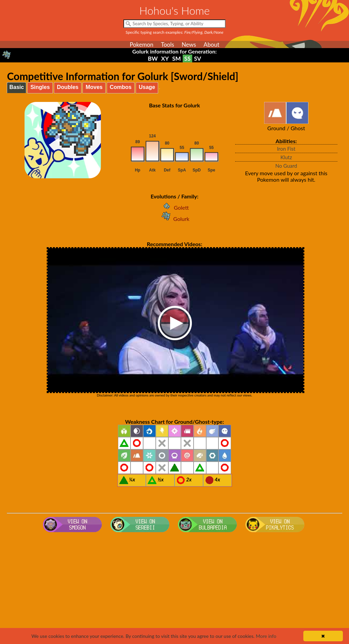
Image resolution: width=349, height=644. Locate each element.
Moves (94, 87)
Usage (147, 87)
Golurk (174, 219)
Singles (40, 87)
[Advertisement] (175, 589)
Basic (17, 87)
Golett (174, 207)
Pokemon (141, 44)
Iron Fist (286, 149)
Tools (168, 44)
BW (153, 58)
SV (198, 58)
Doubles (68, 87)
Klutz (286, 157)
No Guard (286, 166)
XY (165, 58)
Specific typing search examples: (175, 32)
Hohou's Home (175, 10)
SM (176, 58)
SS (188, 58)
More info (266, 636)
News (189, 44)
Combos (121, 87)
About (211, 44)
